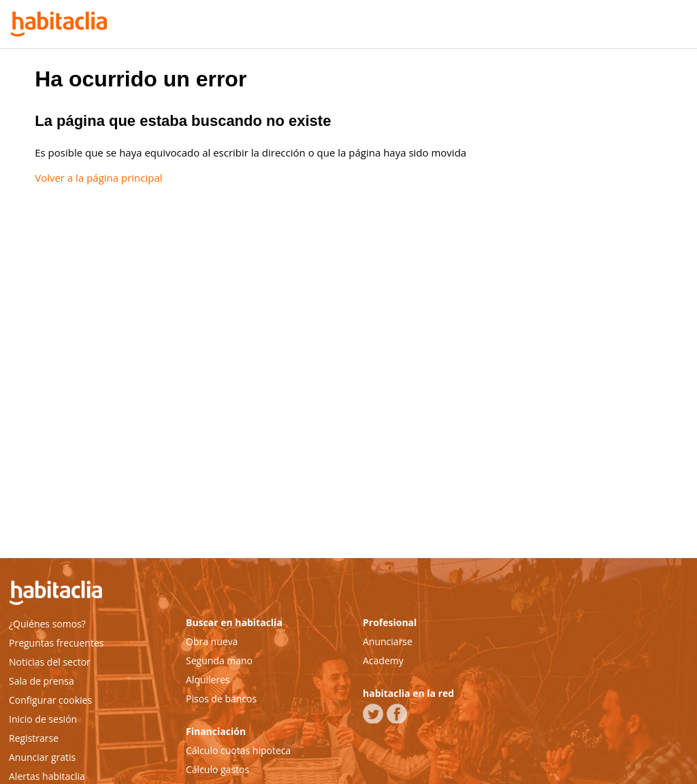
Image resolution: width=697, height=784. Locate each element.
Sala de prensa (42, 681)
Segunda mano (219, 660)
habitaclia (77, 595)
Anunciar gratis (42, 757)
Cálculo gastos (217, 769)
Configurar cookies (50, 700)
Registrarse (34, 738)
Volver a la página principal (98, 178)
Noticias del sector (50, 662)
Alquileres (208, 680)
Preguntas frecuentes (56, 643)
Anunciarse (388, 641)
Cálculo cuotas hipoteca (238, 750)
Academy (383, 660)
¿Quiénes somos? (47, 624)
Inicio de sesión (43, 719)
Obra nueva (212, 641)
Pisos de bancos (221, 699)
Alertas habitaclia (47, 776)
